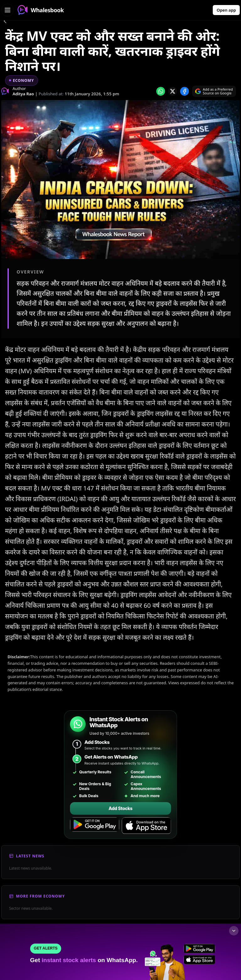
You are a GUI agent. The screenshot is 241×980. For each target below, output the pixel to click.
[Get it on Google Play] (95, 826)
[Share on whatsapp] (161, 91)
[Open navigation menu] (8, 10)
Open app (226, 10)
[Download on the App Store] (146, 826)
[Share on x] (173, 91)
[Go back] (5, 22)
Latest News (30, 856)
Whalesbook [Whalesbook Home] (41, 10)
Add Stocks (120, 808)
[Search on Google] (214, 91)
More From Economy (40, 896)
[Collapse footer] (234, 931)
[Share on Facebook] (185, 91)
